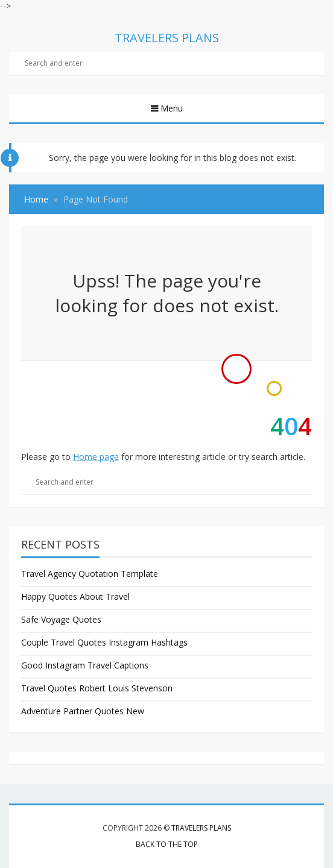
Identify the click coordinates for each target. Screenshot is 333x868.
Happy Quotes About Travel (75, 596)
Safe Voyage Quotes (61, 619)
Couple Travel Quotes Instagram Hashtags (104, 642)
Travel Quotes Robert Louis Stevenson (97, 688)
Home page (96, 457)
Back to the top (167, 844)
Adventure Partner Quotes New (83, 711)
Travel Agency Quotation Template (90, 574)
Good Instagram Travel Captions (85, 665)
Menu (170, 108)
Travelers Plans (201, 828)
